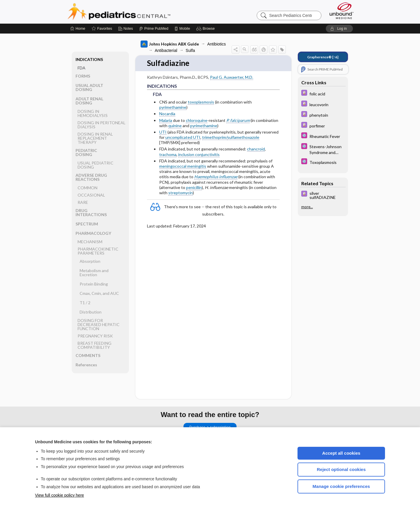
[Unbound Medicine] (342, 11)
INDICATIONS (89, 59)
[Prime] (154, 29)
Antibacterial (166, 50)
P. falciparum (238, 120)
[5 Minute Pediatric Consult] (323, 136)
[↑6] (323, 57)
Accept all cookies (341, 453)
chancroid (256, 149)
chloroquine (197, 120)
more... (307, 207)
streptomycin (181, 193)
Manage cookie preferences (341, 486)
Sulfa (190, 50)
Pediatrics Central (140, 12)
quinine (175, 126)
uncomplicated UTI (183, 137)
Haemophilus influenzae (216, 177)
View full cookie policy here (60, 495)
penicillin (194, 187)
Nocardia (167, 114)
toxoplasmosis (201, 102)
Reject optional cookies (341, 469)
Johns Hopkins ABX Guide (170, 44)
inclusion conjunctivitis (199, 154)
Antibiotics (217, 44)
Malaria (166, 120)
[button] (206, 29)
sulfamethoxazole (243, 137)
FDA (82, 68)
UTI (163, 132)
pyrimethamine (173, 107)
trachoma (168, 154)
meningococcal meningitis (183, 166)
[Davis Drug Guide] (323, 93)
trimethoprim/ (215, 137)
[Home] (78, 29)
